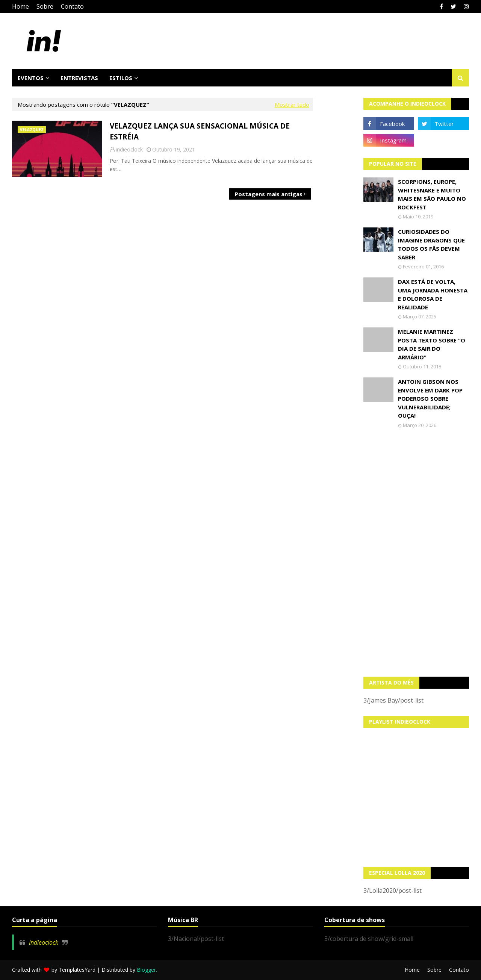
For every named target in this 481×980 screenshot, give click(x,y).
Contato (72, 6)
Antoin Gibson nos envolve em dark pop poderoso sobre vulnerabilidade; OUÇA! (430, 398)
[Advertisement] (416, 553)
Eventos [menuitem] (31, 78)
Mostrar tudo (292, 105)
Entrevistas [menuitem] (79, 78)
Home (20, 6)
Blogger (146, 970)
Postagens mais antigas (269, 194)
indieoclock (129, 149)
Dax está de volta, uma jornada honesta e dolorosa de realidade (433, 294)
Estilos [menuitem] (121, 78)
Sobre (45, 6)
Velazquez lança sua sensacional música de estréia (200, 131)
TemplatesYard (77, 970)
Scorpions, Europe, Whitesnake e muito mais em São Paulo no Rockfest (432, 194)
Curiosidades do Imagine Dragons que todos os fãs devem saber (431, 244)
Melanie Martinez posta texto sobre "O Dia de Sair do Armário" (432, 344)
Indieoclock (44, 942)
